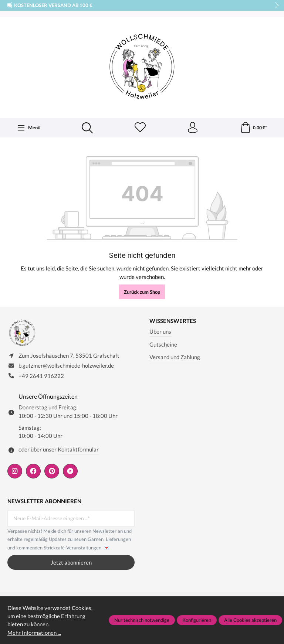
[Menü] (29, 128)
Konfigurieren (197, 620)
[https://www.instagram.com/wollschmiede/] (15, 471)
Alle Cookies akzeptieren (250, 620)
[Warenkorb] (253, 128)
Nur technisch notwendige (142, 620)
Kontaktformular (78, 449)
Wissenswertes (173, 321)
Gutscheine (163, 344)
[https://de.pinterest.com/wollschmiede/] (52, 471)
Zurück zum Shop (142, 292)
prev (11, 6)
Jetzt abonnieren (71, 562)
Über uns (160, 331)
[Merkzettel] (140, 128)
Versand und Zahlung (175, 357)
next (275, 6)
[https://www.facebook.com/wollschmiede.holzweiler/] (33, 471)
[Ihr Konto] (193, 128)
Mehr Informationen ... (34, 633)
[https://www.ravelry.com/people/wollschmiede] (70, 471)
